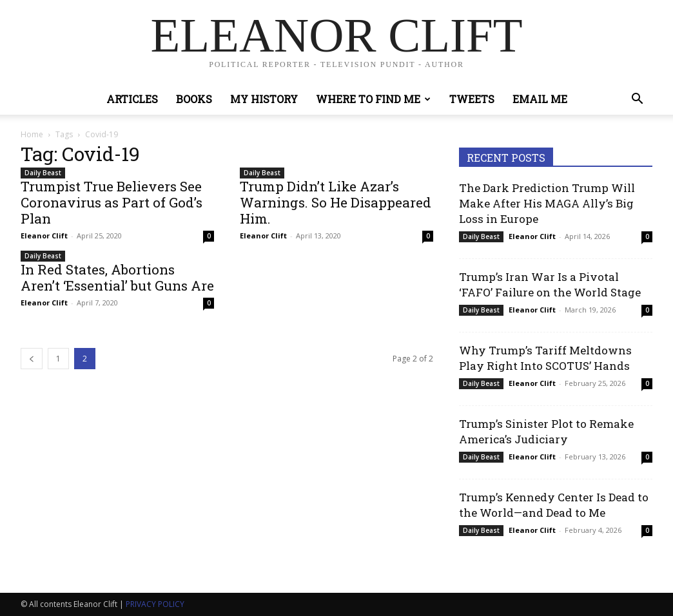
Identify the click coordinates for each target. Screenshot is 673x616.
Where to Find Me (373, 99)
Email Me (540, 99)
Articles (132, 99)
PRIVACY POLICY (155, 604)
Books (194, 99)
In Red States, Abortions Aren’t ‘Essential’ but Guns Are (117, 277)
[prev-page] (32, 359)
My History (264, 99)
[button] (637, 100)
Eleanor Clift (44, 236)
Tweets (472, 99)
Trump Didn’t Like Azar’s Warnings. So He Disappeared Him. (336, 202)
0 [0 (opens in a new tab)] (209, 236)
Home (32, 134)
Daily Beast (43, 173)
